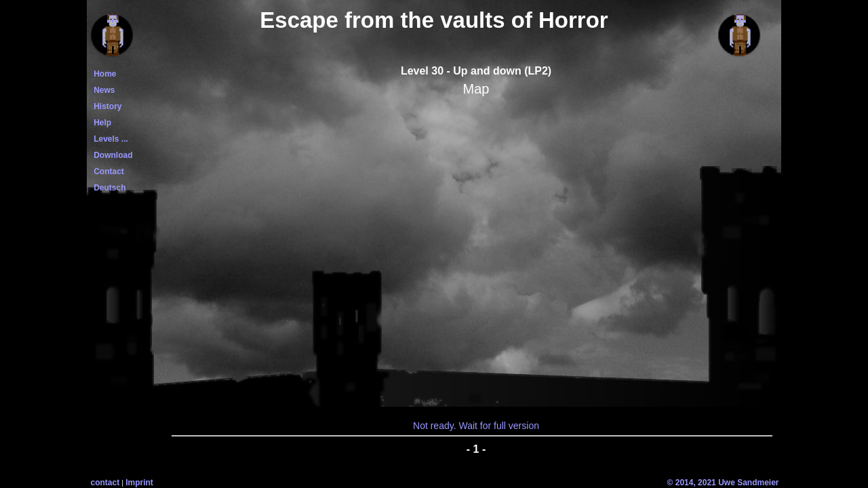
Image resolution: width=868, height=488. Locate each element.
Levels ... (109, 139)
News (102, 90)
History (106, 106)
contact (105, 483)
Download (111, 155)
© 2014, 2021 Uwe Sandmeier (723, 483)
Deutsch (108, 188)
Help (101, 123)
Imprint (139, 483)
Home (103, 74)
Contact (107, 171)
